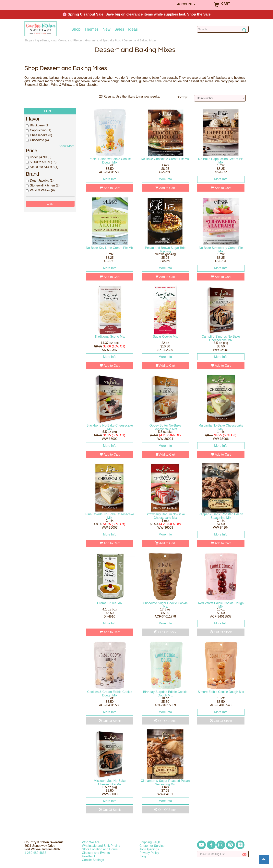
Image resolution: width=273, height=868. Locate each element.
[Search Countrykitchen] (223, 29)
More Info (110, 179)
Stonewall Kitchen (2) (43, 185)
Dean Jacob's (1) (40, 180)
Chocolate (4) (37, 140)
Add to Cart (110, 188)
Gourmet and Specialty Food (103, 40)
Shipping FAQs (150, 842)
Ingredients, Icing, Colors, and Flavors (59, 40)
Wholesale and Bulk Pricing (101, 846)
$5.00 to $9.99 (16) (41, 162)
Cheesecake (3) (39, 135)
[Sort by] (220, 98)
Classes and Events (96, 853)
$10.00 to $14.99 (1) (42, 167)
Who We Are (91, 842)
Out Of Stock (165, 632)
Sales (119, 29)
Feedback (89, 856)
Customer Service (152, 846)
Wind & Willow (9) (40, 190)
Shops (28, 40)
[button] (264, 860)
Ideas (133, 29)
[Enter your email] (223, 854)
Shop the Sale (199, 14)
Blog (143, 856)
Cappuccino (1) (39, 130)
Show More (67, 146)
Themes (91, 29)
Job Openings (149, 849)
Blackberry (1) (38, 125)
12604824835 (35, 853)
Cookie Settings (93, 860)
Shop (76, 29)
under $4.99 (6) (39, 157)
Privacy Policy (149, 853)
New (106, 29)
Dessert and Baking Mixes (140, 40)
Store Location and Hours (100, 849)
